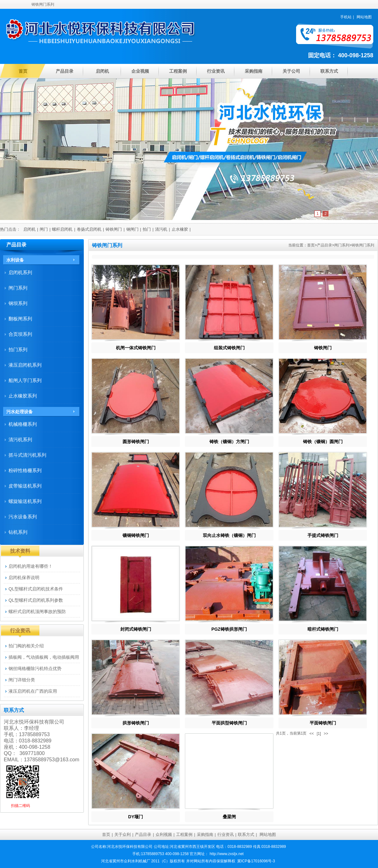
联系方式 (329, 71)
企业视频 (140, 71)
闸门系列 (342, 245)
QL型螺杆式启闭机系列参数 (36, 600)
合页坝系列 (20, 334)
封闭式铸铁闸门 (136, 629)
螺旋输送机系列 (25, 501)
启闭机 (102, 71)
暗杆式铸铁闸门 (323, 629)
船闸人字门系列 (25, 380)
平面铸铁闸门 (323, 723)
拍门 (147, 229)
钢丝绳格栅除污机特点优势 (35, 668)
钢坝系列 (18, 303)
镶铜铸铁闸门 (136, 535)
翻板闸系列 (20, 319)
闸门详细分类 (22, 680)
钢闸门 (132, 229)
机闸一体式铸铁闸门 (136, 348)
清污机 (161, 229)
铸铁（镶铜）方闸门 (229, 442)
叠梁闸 (229, 817)
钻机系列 (18, 532)
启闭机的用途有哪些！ (31, 566)
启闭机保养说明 (24, 578)
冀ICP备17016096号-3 (256, 861)
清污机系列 (20, 440)
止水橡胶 (180, 229)
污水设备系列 (23, 517)
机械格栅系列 (23, 424)
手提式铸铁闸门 (323, 535)
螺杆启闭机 (62, 229)
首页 (23, 71)
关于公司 (291, 71)
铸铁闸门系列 (363, 245)
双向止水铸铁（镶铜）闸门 (229, 535)
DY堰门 (136, 817)
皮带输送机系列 (25, 486)
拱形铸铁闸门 (136, 723)
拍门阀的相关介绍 (26, 646)
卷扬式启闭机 (89, 229)
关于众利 (123, 834)
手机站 (346, 17)
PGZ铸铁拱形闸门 (229, 629)
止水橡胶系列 (23, 396)
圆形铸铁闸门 (136, 442)
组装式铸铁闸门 (229, 348)
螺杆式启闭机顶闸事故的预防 (37, 612)
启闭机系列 (20, 272)
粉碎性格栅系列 (25, 470)
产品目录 (65, 71)
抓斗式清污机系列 (27, 455)
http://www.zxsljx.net (226, 854)
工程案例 (178, 71)
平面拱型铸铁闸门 (229, 723)
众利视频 (164, 834)
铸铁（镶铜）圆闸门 (323, 442)
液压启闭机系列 (25, 365)
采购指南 (254, 71)
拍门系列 (18, 349)
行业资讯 (216, 71)
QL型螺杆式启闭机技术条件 (36, 589)
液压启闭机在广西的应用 (33, 691)
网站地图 (364, 17)
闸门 (44, 229)
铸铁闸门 (114, 229)
